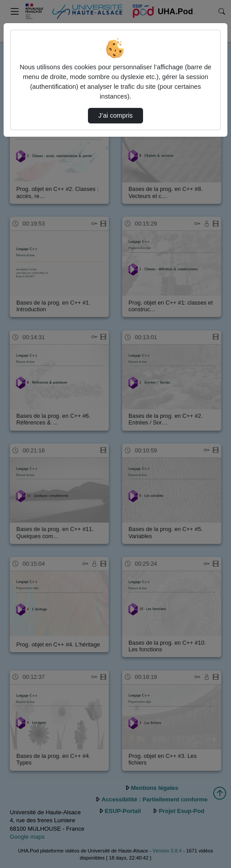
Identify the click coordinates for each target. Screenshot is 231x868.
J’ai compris (115, 115)
